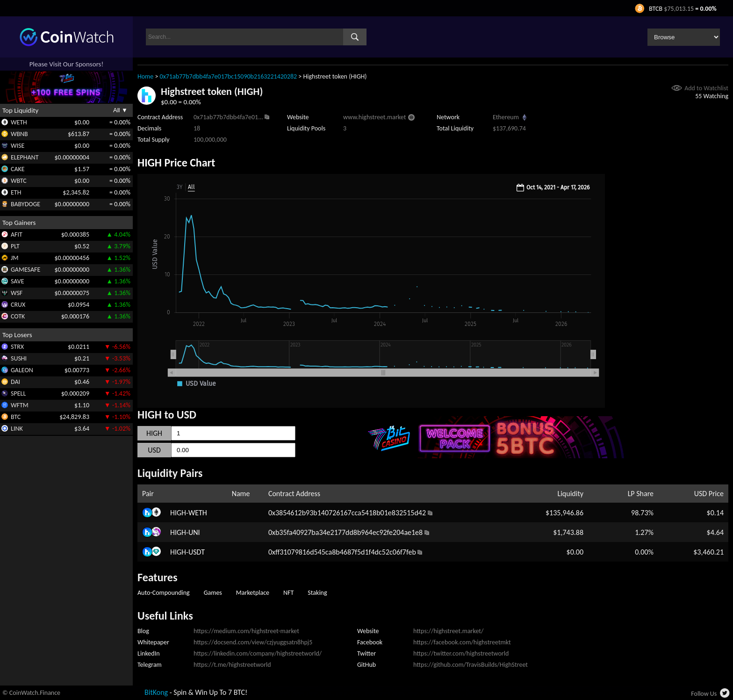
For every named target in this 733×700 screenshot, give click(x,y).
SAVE (18, 281)
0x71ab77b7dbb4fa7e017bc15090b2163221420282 (229, 76)
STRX (17, 347)
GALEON (22, 370)
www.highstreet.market (374, 117)
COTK (18, 316)
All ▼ (120, 110)
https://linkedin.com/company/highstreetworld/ (258, 653)
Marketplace (253, 593)
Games (213, 593)
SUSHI (19, 358)
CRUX (18, 305)
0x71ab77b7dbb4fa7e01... (228, 117)
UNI (194, 532)
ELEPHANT (25, 157)
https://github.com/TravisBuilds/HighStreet (471, 665)
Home (145, 76)
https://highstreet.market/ (448, 631)
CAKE (18, 169)
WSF (17, 293)
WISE (18, 146)
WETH (19, 122)
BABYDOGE (25, 204)
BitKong (156, 692)
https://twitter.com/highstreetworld (461, 653)
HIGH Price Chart (176, 162)
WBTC (19, 181)
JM (14, 258)
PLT (15, 246)
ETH (16, 192)
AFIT (17, 235)
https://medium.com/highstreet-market (246, 631)
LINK (17, 429)
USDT (197, 552)
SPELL (18, 393)
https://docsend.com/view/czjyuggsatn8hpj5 (253, 642)
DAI (15, 382)
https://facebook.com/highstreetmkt (462, 642)
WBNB (19, 134)
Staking (317, 593)
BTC (16, 417)
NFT (288, 593)
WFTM (20, 405)
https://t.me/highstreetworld (232, 665)
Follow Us (704, 694)
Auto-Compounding (164, 593)
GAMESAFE (25, 270)
